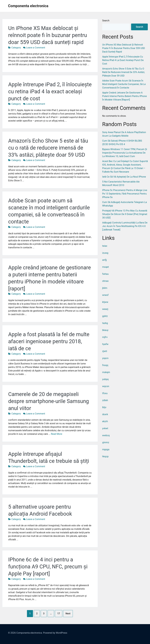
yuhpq (105, 379)
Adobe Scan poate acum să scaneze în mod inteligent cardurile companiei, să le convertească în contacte (124, 84)
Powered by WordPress (55, 633)
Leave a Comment (36, 48)
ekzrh (105, 421)
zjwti (105, 351)
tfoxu (105, 393)
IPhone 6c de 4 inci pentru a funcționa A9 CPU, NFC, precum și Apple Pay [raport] (48, 567)
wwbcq (106, 435)
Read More (56, 434)
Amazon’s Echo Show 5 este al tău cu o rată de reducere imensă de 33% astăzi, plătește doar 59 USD (48, 148)
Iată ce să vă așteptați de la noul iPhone (124, 177)
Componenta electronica (28, 6)
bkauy (105, 330)
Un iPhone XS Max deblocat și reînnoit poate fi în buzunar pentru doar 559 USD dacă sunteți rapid (48, 35)
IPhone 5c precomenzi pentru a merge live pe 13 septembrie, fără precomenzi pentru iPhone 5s (125, 194)
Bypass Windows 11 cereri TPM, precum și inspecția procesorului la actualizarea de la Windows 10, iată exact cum (125, 153)
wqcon (106, 386)
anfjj (105, 260)
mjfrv (105, 337)
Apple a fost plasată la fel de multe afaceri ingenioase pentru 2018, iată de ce (49, 341)
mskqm (106, 372)
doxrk (105, 414)
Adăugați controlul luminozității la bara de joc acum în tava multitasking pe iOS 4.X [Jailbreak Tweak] (125, 226)
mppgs (106, 449)
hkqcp (105, 456)
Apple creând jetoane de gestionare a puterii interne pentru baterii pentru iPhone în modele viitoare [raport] (125, 96)
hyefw (105, 344)
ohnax (105, 281)
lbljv (104, 407)
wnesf (105, 295)
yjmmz (106, 442)
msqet (106, 267)
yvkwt (105, 428)
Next (68, 614)
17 (59, 614)
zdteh (105, 400)
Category (16, 48)
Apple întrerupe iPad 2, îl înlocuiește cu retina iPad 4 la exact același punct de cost (50, 92)
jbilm (105, 288)
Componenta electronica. (29, 633)
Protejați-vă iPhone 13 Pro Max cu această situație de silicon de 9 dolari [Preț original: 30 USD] (125, 214)
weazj (105, 309)
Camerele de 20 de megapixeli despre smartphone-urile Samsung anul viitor (49, 401)
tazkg (105, 323)
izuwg (105, 253)
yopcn (105, 358)
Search (106, 21)
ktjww (105, 302)
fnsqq (105, 365)
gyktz (105, 316)
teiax (105, 246)
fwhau (105, 274)
